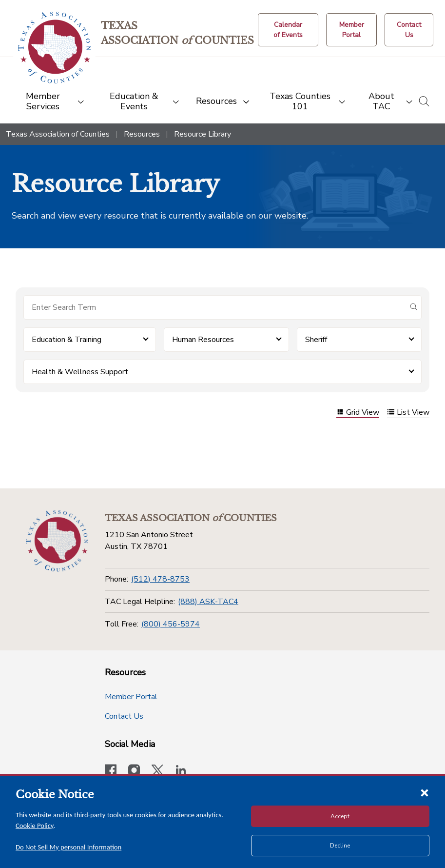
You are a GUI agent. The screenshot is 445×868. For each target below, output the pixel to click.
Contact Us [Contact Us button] (124, 716)
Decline (340, 846)
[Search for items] (215, 307)
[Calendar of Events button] (288, 30)
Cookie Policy (35, 826)
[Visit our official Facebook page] (111, 771)
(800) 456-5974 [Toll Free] (171, 624)
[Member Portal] (351, 30)
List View (408, 413)
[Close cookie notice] (425, 792)
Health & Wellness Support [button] (80, 372)
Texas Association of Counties (58, 134)
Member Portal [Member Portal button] (131, 697)
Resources (142, 134)
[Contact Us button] (409, 30)
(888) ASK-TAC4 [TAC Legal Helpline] (208, 602)
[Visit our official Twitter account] (157, 771)
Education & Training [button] (67, 340)
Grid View (358, 413)
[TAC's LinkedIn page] (181, 771)
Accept (340, 816)
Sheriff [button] (316, 340)
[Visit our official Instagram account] (134, 771)
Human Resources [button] (203, 340)
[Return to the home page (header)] (54, 48)
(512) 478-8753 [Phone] (160, 579)
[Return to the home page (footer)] (57, 541)
